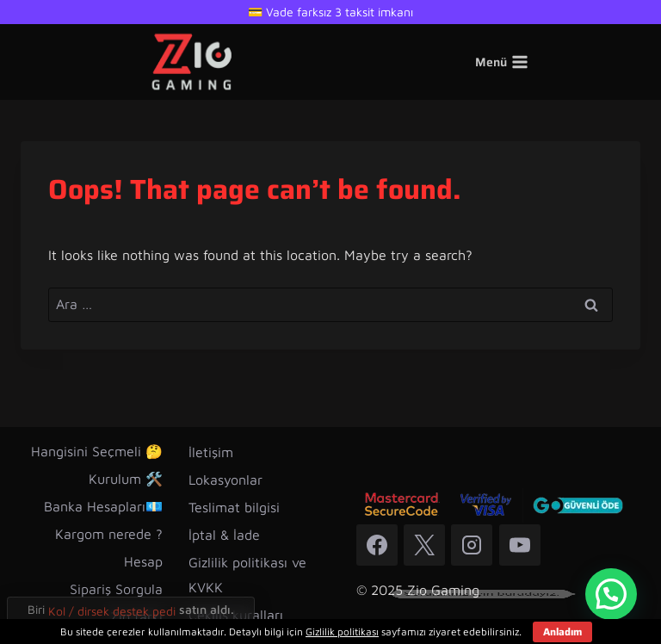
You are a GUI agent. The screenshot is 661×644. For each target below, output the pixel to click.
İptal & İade (224, 535)
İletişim (211, 452)
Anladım (562, 632)
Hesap (143, 561)
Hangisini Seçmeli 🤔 (97, 451)
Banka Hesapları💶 (103, 506)
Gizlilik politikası (342, 632)
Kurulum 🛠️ (126, 479)
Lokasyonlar (225, 480)
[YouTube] (520, 545)
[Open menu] (502, 62)
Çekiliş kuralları (236, 615)
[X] (424, 545)
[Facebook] (377, 545)
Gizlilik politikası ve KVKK (247, 575)
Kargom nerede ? (109, 534)
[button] (611, 594)
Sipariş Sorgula (116, 589)
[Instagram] (472, 545)
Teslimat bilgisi (234, 507)
